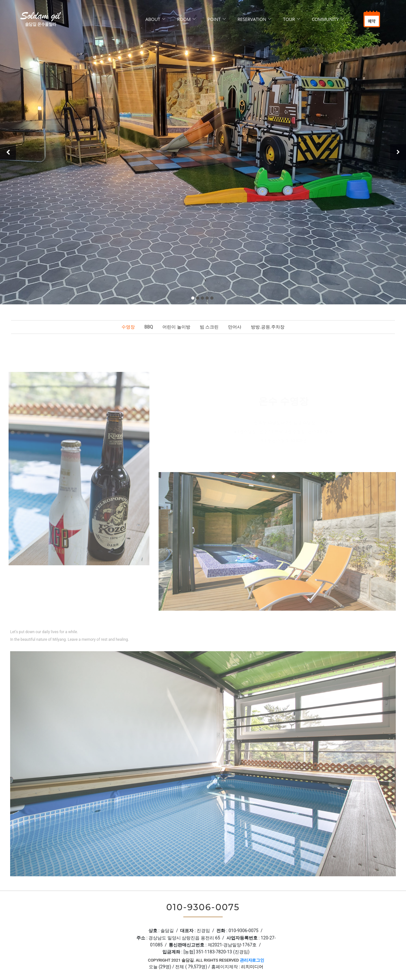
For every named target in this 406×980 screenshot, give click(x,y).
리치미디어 (252, 967)
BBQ (149, 327)
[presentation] (8, 152)
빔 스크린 (209, 327)
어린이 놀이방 (176, 327)
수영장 (128, 327)
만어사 (235, 327)
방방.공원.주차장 (268, 327)
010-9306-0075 (203, 907)
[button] (193, 298)
